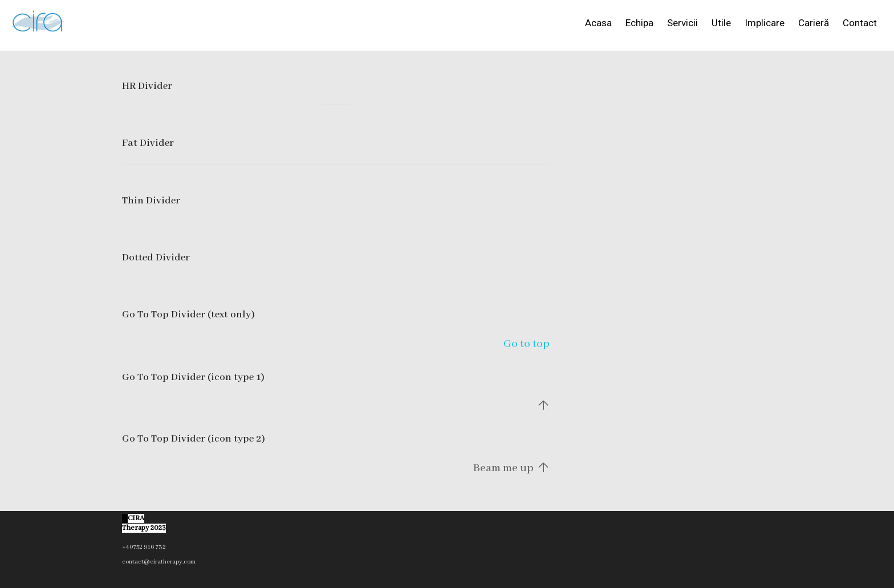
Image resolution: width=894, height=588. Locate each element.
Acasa (598, 23)
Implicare (765, 23)
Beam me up (511, 469)
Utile (721, 23)
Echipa (639, 23)
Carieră (814, 23)
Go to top (527, 344)
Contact (860, 23)
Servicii (682, 23)
